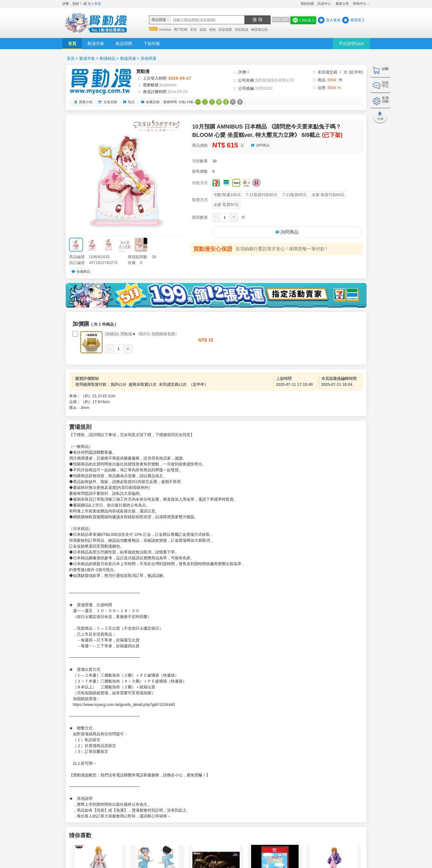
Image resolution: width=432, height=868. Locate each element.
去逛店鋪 (107, 102)
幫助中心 (360, 4)
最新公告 (342, 4)
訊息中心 (325, 4)
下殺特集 (152, 43)
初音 (193, 30)
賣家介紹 (82, 102)
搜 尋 (258, 20)
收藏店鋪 (149, 102)
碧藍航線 (242, 30)
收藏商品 (80, 272)
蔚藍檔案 (225, 30)
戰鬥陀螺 (181, 30)
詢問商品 (259, 145)
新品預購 (124, 43)
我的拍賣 (307, 4)
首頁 (72, 43)
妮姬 (203, 30)
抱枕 (213, 30)
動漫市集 (96, 43)
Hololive (165, 30)
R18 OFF (281, 20)
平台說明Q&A (351, 43)
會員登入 (358, 20)
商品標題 (159, 20)
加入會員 (94, 4)
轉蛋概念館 (259, 30)
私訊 (128, 102)
